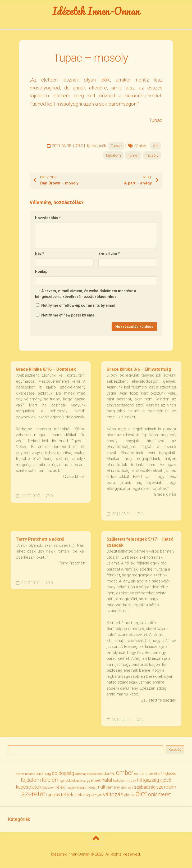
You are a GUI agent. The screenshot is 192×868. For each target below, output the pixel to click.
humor (133, 155)
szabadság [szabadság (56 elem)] (145, 787)
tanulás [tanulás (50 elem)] (53, 795)
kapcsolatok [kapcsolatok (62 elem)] (29, 787)
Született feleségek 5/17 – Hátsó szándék (140, 542)
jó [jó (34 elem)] (161, 781)
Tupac (116, 146)
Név (40, 254)
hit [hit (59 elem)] (140, 780)
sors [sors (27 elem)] (131, 788)
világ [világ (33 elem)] (86, 795)
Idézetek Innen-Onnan (96, 11)
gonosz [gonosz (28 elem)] (81, 781)
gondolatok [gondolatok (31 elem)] (68, 781)
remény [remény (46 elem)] (113, 787)
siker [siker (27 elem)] (124, 788)
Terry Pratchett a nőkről (40, 539)
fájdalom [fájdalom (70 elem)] (31, 780)
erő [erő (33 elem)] (160, 774)
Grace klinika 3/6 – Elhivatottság (139, 369)
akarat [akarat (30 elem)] (20, 774)
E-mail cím (109, 254)
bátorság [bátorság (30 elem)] (81, 774)
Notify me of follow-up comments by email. (79, 305)
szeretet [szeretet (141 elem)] (33, 794)
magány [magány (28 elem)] (71, 788)
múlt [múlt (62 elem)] (101, 787)
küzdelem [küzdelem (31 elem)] (49, 788)
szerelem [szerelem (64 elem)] (166, 787)
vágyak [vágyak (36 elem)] (96, 795)
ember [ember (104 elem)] (125, 773)
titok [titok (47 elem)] (78, 795)
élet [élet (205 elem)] (141, 794)
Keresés (175, 750)
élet (156, 146)
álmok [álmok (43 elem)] (129, 795)
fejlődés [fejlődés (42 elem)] (170, 774)
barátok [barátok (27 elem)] (30, 774)
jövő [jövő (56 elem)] (167, 780)
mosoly (152, 155)
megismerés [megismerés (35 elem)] (86, 787)
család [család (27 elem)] (92, 774)
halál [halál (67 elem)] (107, 780)
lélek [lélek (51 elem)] (61, 787)
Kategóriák (19, 819)
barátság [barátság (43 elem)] (43, 774)
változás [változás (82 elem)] (113, 794)
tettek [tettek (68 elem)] (67, 795)
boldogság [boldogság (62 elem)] (63, 773)
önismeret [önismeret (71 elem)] (159, 795)
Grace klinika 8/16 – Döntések (46, 369)
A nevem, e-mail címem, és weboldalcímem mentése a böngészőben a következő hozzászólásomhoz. (86, 294)
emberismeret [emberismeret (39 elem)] (146, 774)
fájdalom (113, 155)
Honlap (41, 272)
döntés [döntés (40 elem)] (109, 774)
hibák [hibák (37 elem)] (132, 780)
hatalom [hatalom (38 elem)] (120, 780)
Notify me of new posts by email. (69, 315)
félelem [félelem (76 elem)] (51, 780)
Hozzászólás (48, 218)
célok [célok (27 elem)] (100, 774)
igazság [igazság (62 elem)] (151, 780)
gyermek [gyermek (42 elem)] (94, 780)
